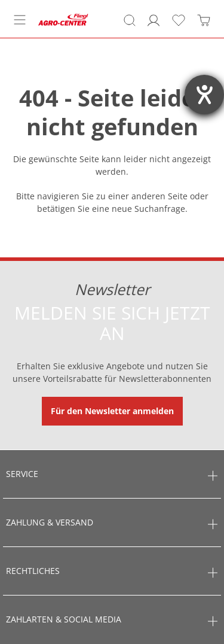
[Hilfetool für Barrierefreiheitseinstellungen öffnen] (204, 95)
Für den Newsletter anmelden (112, 411)
